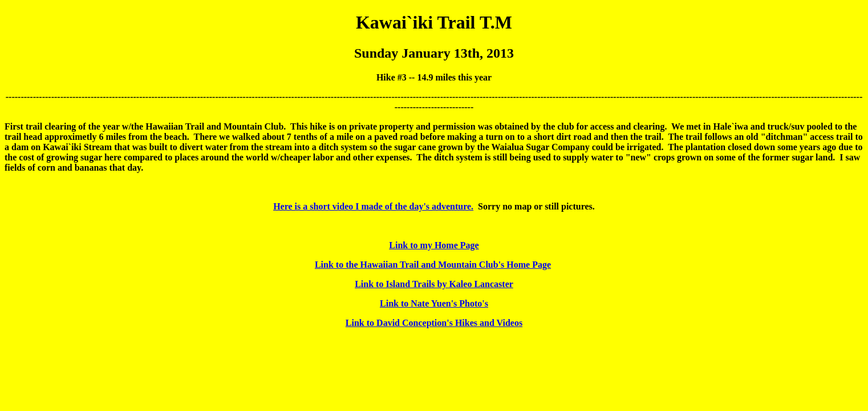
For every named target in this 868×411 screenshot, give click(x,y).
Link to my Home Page (434, 245)
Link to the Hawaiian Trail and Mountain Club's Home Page (433, 265)
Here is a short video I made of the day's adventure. (373, 206)
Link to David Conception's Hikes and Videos (434, 323)
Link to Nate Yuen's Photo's (434, 303)
